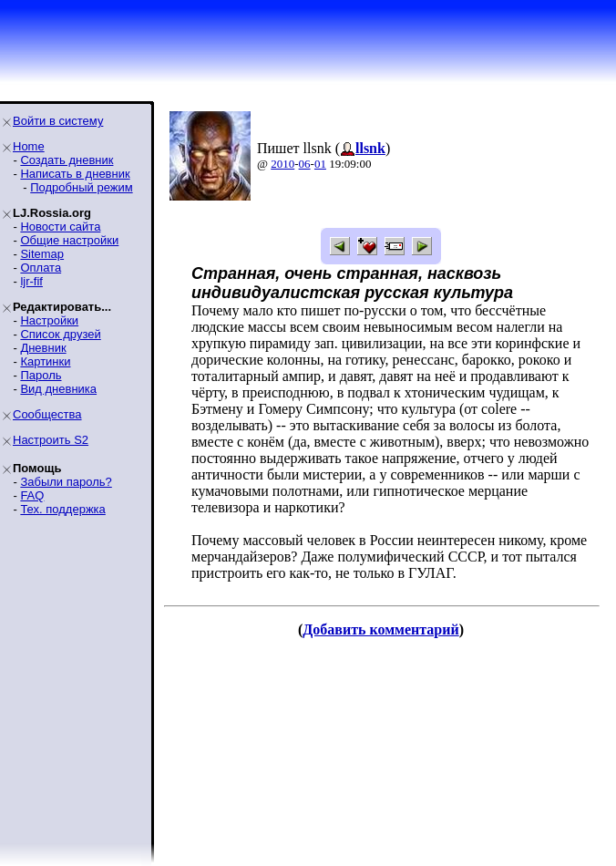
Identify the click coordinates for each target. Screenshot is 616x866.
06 (305, 164)
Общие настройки (69, 240)
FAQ (32, 495)
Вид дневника (58, 389)
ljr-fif (31, 281)
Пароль (41, 375)
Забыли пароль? (66, 482)
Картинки (45, 361)
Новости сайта (60, 227)
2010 (282, 164)
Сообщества (47, 414)
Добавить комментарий (380, 629)
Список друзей (60, 334)
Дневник (43, 348)
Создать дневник (67, 160)
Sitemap (42, 254)
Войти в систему (58, 121)
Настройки (49, 320)
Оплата (41, 268)
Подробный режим (81, 187)
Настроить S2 (51, 440)
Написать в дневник (75, 174)
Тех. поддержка (62, 509)
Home (29, 146)
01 (320, 164)
